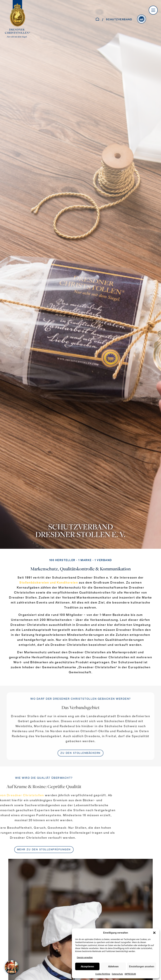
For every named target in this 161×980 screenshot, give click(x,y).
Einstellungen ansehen (142, 967)
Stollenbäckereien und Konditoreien (49, 583)
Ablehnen (113, 967)
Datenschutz (117, 974)
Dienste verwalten (85, 958)
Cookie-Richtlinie (103, 974)
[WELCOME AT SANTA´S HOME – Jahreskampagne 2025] (13, 967)
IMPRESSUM (130, 974)
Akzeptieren (87, 967)
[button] (154, 933)
